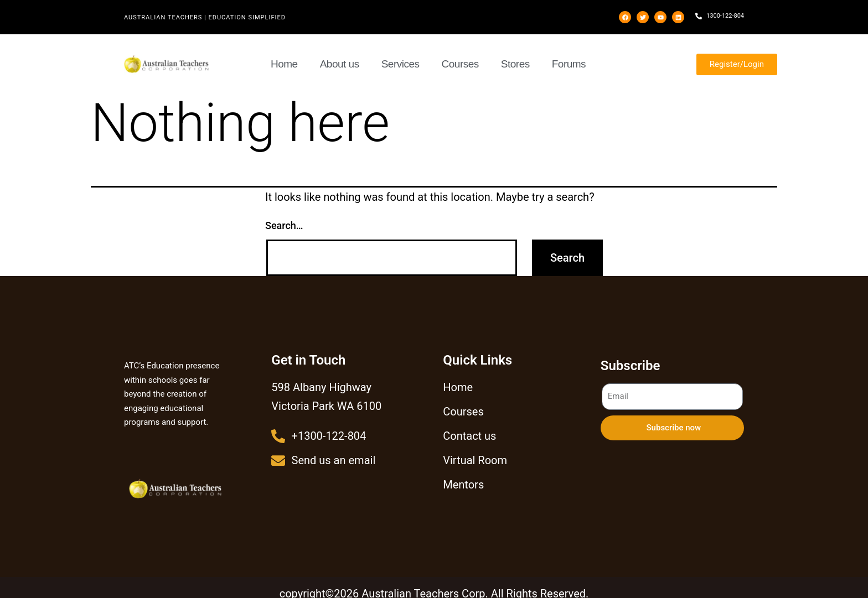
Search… (284, 225)
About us (340, 64)
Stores (515, 64)
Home (284, 64)
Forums (569, 64)
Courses (460, 64)
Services (401, 64)
